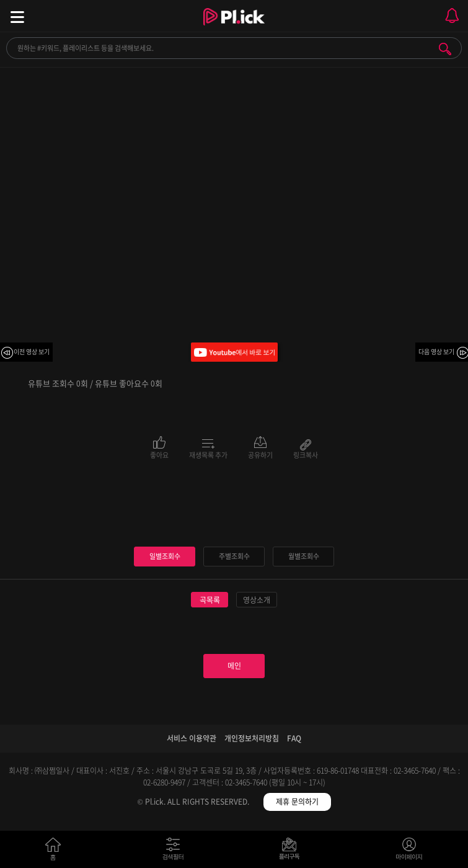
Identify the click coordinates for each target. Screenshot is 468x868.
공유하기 (260, 454)
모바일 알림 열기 (452, 16)
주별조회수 (234, 556)
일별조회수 (165, 556)
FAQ (294, 738)
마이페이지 (409, 852)
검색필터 (176, 852)
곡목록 (210, 600)
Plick (234, 28)
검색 (445, 49)
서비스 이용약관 (192, 738)
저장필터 (292, 852)
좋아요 (159, 454)
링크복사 (306, 454)
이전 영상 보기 (32, 351)
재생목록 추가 (208, 454)
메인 (234, 666)
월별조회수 (304, 556)
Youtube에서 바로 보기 (234, 352)
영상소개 (257, 600)
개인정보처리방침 (252, 738)
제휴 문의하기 (297, 802)
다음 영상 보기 (436, 351)
